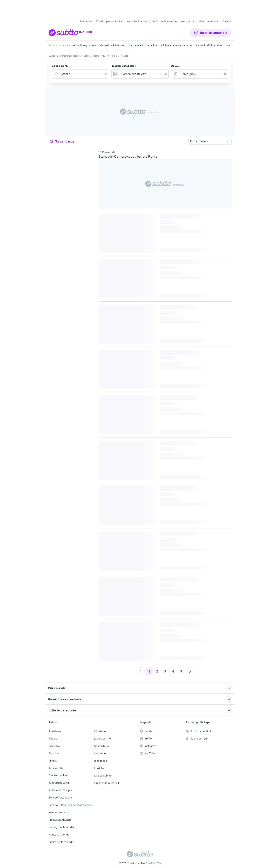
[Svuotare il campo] (106, 74)
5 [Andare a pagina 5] (181, 671)
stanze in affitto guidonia (81, 45)
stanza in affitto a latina (209, 45)
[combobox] (81, 74)
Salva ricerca (61, 141)
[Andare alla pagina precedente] (141, 671)
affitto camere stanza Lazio (176, 45)
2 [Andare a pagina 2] (157, 671)
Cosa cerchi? (60, 66)
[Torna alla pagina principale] (71, 33)
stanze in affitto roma (112, 45)
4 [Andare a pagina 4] (173, 671)
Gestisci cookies (58, 775)
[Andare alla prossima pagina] (190, 671)
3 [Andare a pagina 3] (165, 671)
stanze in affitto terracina (143, 45)
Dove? (175, 66)
